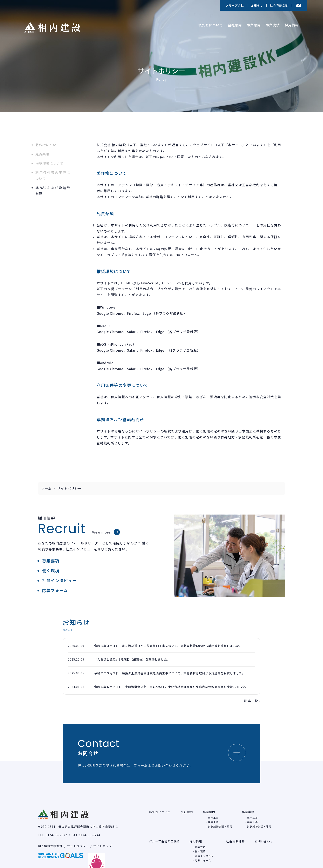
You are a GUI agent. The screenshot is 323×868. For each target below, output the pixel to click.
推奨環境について (49, 163)
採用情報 (290, 24)
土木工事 (213, 811)
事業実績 (271, 24)
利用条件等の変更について (53, 175)
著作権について (48, 145)
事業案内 (252, 24)
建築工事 (213, 815)
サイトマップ (103, 839)
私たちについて (209, 24)
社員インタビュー (59, 580)
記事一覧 (252, 701)
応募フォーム (55, 590)
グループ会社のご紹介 (164, 834)
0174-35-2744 (90, 828)
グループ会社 (235, 5)
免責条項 (42, 154)
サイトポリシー (78, 839)
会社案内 (233, 24)
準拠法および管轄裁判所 (53, 191)
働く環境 (51, 571)
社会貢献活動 (279, 5)
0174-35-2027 (56, 828)
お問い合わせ (264, 834)
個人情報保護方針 (50, 839)
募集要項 (51, 561)
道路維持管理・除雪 (220, 820)
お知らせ (257, 5)
